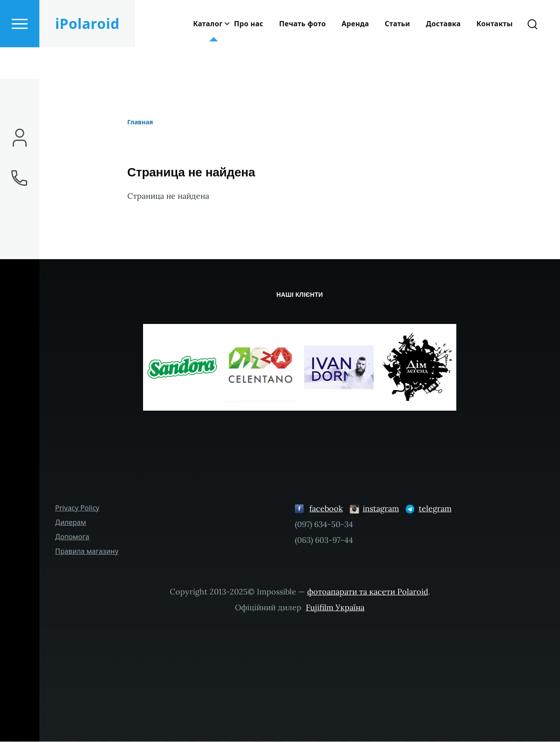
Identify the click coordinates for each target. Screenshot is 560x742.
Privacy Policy (77, 508)
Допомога (72, 537)
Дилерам (71, 523)
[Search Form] (532, 55)
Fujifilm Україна (335, 608)
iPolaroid (87, 55)
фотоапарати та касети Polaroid (368, 592)
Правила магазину (87, 552)
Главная (140, 122)
